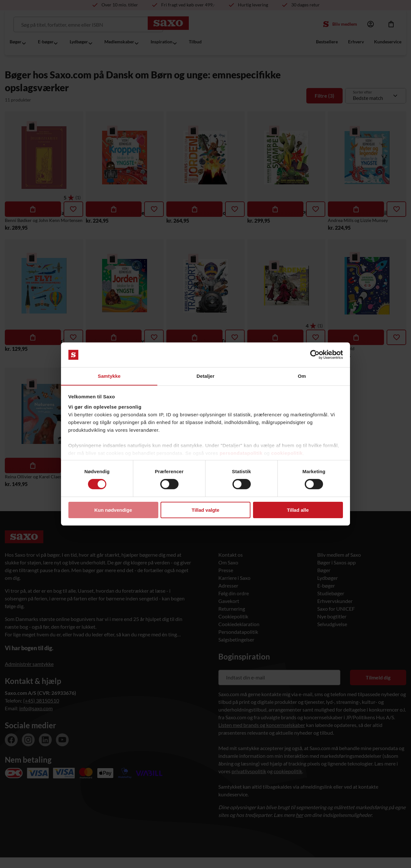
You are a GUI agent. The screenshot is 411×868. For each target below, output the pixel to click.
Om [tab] (302, 376)
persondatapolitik (241, 453)
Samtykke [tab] (109, 376)
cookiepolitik (287, 453)
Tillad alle (298, 510)
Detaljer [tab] (205, 376)
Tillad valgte (205, 510)
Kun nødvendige (113, 510)
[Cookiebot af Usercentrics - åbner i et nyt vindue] (315, 355)
